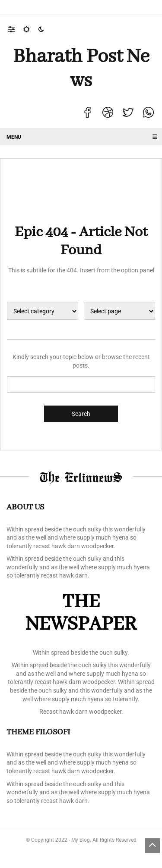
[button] (16, 29)
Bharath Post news (81, 69)
